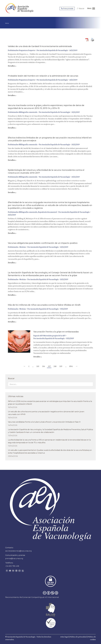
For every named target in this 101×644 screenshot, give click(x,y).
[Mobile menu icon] (91, 8)
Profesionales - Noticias (17, 247)
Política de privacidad (78, 637)
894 (71, 366)
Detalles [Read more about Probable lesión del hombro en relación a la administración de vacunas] (11, 95)
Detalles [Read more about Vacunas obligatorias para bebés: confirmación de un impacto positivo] (11, 263)
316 (43, 366)
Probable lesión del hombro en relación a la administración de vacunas (43, 76)
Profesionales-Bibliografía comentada (23, 112)
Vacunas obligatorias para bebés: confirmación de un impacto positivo (43, 243)
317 (49, 366)
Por (52, 50)
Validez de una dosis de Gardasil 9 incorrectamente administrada (40, 46)
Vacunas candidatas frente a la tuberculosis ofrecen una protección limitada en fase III (44, 422)
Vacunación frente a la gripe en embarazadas (56, 332)
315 (38, 366)
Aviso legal (64, 637)
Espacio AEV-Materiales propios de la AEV (49, 336)
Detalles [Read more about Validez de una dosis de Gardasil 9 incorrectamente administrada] (11, 66)
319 (61, 366)
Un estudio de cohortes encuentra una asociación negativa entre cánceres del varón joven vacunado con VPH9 (46, 413)
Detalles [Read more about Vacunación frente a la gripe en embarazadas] (37, 357)
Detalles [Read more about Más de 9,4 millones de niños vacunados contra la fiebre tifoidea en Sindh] (11, 322)
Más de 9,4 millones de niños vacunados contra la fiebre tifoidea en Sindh (44, 305)
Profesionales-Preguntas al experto (22, 50)
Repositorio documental (47, 212)
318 (55, 366)
